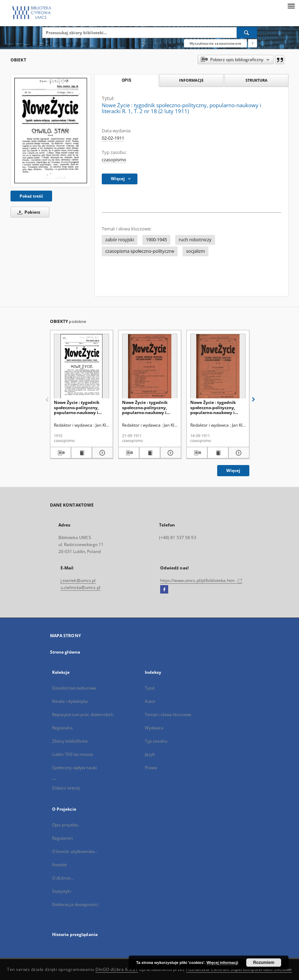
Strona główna (65, 652)
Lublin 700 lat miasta (73, 754)
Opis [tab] (126, 80)
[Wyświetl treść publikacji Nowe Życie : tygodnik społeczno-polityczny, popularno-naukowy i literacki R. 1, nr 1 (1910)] (81, 453)
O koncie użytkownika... (75, 851)
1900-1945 (156, 240)
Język (150, 754)
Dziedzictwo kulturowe (74, 688)
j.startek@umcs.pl (78, 580)
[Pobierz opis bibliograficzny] (60, 453)
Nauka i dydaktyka (70, 701)
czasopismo (114, 160)
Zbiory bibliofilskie (70, 741)
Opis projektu (65, 825)
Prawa (151, 768)
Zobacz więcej (66, 788)
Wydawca (154, 728)
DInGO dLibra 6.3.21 (117, 969)
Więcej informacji (222, 963)
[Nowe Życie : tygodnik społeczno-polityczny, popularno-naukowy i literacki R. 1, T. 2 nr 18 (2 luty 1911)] (51, 130)
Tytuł (150, 688)
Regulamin (63, 838)
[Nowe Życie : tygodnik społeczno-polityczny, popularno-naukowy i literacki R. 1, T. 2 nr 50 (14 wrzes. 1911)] (218, 366)
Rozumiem (264, 963)
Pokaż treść (31, 196)
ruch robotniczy (195, 240)
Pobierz (28, 212)
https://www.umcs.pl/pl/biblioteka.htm (201, 580)
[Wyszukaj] (247, 32)
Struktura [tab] (257, 80)
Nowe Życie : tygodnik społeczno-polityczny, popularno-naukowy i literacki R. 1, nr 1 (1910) (79, 407)
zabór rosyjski (120, 240)
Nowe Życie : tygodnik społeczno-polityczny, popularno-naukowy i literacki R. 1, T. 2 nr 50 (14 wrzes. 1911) (217, 407)
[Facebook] (164, 590)
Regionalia (62, 728)
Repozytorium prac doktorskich (83, 714)
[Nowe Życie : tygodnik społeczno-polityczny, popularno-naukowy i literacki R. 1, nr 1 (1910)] (81, 366)
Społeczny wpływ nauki (75, 768)
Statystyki (62, 891)
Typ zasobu (156, 741)
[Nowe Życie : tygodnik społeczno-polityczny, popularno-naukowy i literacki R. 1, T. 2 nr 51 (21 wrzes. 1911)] (150, 366)
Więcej (233, 470)
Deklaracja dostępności (75, 904)
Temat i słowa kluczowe (168, 714)
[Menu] (291, 6)
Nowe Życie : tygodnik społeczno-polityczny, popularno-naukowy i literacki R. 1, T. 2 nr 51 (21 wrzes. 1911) (149, 407)
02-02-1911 (113, 138)
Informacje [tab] (191, 80)
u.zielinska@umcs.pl (80, 587)
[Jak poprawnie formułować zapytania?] (252, 43)
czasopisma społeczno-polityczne (140, 251)
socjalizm (195, 251)
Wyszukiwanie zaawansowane (215, 43)
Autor (150, 701)
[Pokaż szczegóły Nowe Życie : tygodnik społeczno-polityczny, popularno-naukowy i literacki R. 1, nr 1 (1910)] (101, 453)
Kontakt (60, 865)
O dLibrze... (63, 878)
